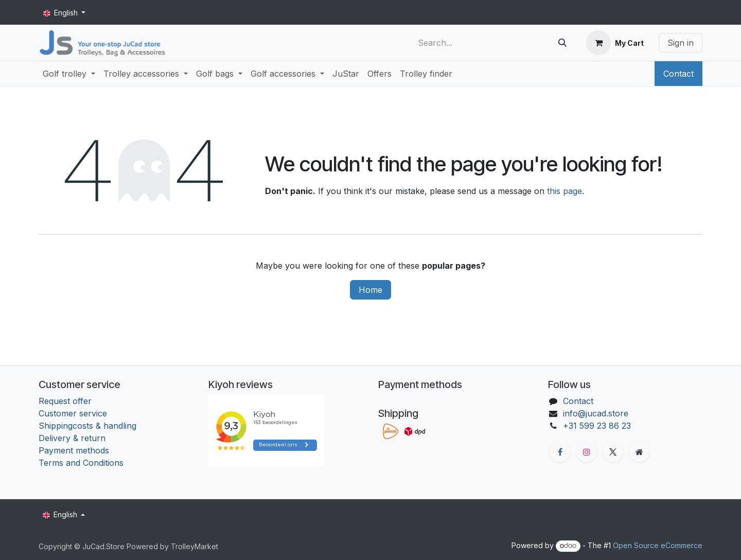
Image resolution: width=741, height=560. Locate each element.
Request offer (65, 401)
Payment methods (74, 450)
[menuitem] (69, 74)
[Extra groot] (639, 452)
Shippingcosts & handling (87, 426)
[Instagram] (587, 452)
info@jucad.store (596, 413)
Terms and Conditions (82, 463)
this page (564, 191)
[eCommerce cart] (615, 43)
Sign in (681, 43)
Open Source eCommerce (658, 545)
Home (370, 290)
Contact (678, 74)
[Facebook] (560, 452)
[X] (613, 452)
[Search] (562, 43)
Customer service (73, 413)
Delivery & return (72, 438)
